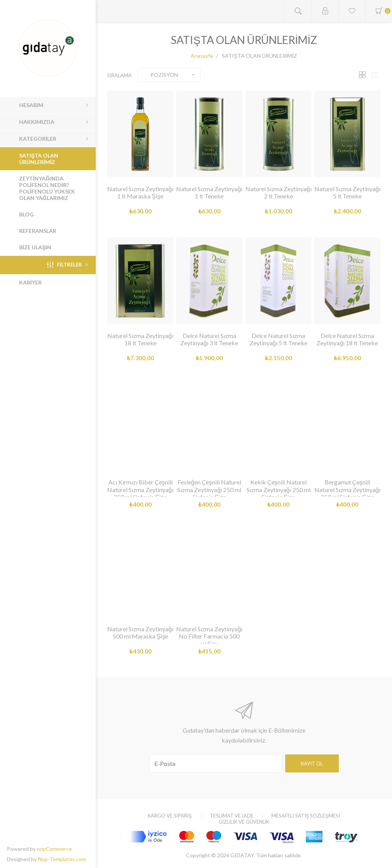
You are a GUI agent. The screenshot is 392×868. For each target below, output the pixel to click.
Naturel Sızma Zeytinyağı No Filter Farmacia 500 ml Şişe (209, 636)
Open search (298, 11)
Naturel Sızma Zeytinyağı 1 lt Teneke (209, 192)
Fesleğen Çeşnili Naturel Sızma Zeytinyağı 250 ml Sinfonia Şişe (209, 489)
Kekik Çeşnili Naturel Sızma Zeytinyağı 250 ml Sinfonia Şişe (278, 489)
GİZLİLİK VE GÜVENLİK (244, 822)
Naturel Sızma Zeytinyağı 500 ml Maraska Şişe (140, 632)
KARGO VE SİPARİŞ (170, 816)
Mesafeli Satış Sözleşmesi (306, 816)
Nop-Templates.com (62, 859)
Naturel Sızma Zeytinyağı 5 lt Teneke (347, 192)
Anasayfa (202, 56)
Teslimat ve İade (232, 816)
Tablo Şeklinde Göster (362, 75)
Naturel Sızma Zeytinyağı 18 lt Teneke (140, 339)
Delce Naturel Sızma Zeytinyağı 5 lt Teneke (278, 339)
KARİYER (30, 282)
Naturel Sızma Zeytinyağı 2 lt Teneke (278, 192)
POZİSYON (164, 75)
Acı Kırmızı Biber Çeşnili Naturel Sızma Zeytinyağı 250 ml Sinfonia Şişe (140, 489)
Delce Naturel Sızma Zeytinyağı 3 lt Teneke (209, 339)
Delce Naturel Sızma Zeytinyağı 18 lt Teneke (347, 339)
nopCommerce (54, 849)
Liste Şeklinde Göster (375, 75)
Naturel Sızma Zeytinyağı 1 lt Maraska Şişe (140, 192)
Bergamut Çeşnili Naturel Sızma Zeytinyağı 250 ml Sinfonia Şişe (347, 489)
